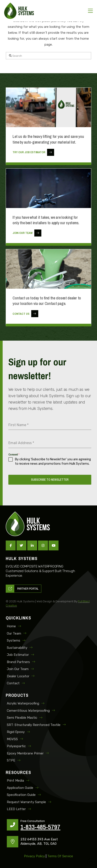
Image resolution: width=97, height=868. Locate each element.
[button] (91, 11)
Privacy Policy (34, 856)
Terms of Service (60, 856)
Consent (14, 455)
